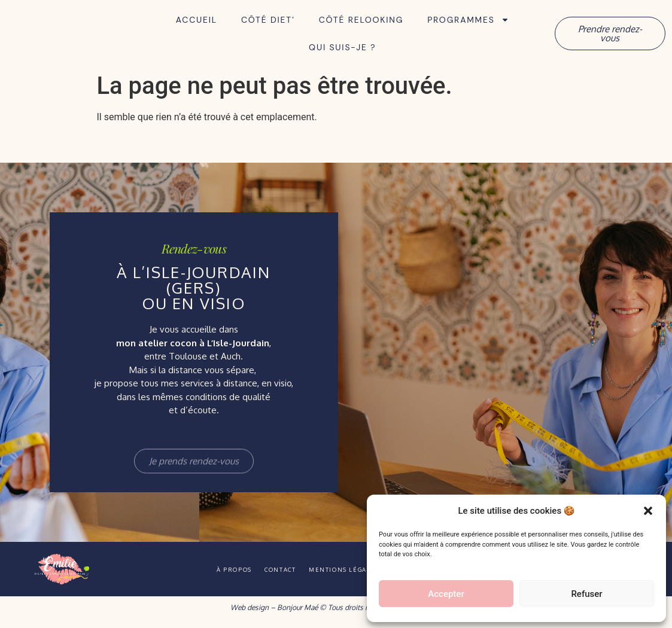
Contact (271, 569)
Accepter (446, 594)
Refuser (586, 594)
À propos (209, 569)
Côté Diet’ (268, 20)
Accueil (197, 20)
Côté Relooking (361, 20)
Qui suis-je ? (342, 47)
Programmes (468, 20)
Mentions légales (352, 569)
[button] (648, 504)
